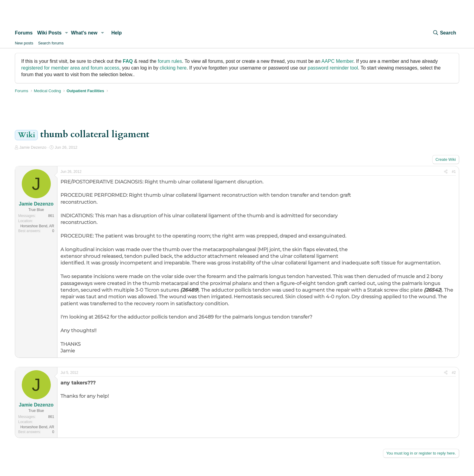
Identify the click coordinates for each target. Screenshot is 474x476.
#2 (454, 373)
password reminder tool (333, 68)
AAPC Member (337, 61)
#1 (454, 172)
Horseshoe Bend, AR (37, 226)
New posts (24, 43)
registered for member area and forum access (70, 68)
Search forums (51, 43)
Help (117, 33)
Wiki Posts (49, 33)
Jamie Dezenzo (33, 147)
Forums (24, 33)
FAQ (128, 61)
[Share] (446, 172)
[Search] (444, 33)
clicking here (173, 68)
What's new (84, 33)
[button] (67, 33)
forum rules (170, 61)
